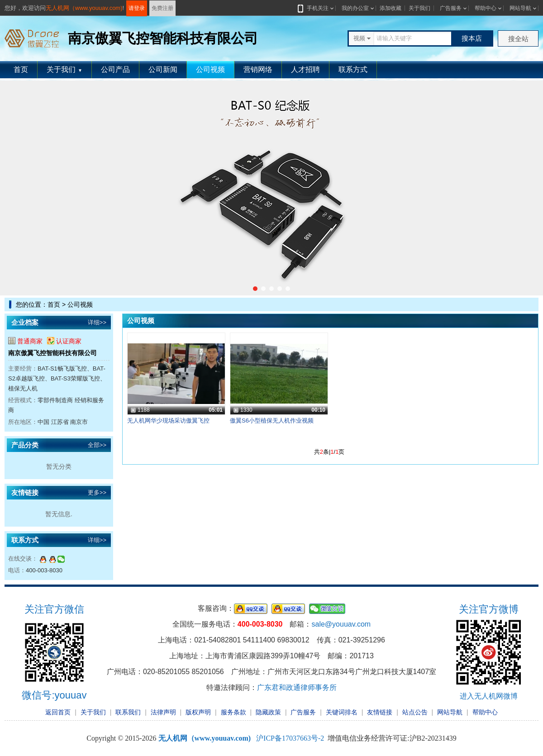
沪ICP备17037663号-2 (290, 738)
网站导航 (520, 8)
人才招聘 (305, 69)
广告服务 (451, 8)
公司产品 (115, 69)
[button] (255, 289)
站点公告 (415, 712)
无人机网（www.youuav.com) (84, 8)
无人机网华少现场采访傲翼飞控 (168, 421)
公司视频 (210, 69)
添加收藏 (391, 8)
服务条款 (233, 712)
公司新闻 (163, 69)
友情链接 (380, 712)
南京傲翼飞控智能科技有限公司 (52, 353)
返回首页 (58, 712)
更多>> (97, 492)
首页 (21, 69)
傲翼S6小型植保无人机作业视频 (272, 421)
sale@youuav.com (341, 624)
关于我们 (419, 8)
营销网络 (258, 69)
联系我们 (128, 712)
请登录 (137, 8)
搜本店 (472, 38)
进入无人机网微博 (489, 696)
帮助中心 (486, 8)
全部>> (97, 445)
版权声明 (198, 712)
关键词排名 (342, 712)
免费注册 (162, 8)
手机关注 (316, 8)
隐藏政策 (268, 712)
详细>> (97, 322)
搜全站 (518, 39)
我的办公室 (355, 8)
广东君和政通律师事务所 (297, 687)
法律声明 (163, 712)
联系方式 (353, 69)
